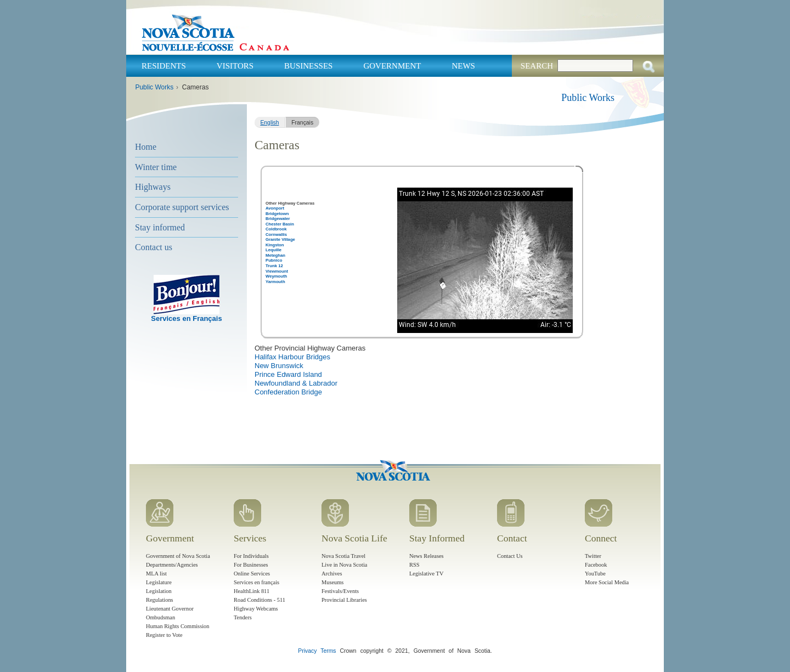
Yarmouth (275, 282)
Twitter (593, 556)
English (269, 123)
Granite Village (280, 239)
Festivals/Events (340, 591)
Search (537, 66)
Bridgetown (277, 214)
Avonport (275, 208)
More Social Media (607, 582)
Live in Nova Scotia (344, 565)
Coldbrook (276, 229)
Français (302, 123)
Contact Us (510, 556)
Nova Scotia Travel (343, 556)
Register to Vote (164, 635)
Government (392, 66)
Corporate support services (182, 207)
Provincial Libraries (344, 600)
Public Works (154, 87)
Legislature (159, 582)
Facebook (596, 565)
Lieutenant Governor (170, 609)
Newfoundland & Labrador (296, 383)
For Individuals (251, 556)
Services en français (256, 582)
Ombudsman (160, 617)
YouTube (595, 574)
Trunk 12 (274, 266)
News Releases (427, 556)
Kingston (275, 245)
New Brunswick (279, 366)
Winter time (156, 167)
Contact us (154, 247)
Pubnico (274, 260)
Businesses (308, 66)
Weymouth (276, 276)
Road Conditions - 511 (259, 600)
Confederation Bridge (288, 392)
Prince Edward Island (288, 374)
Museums (332, 582)
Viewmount (277, 271)
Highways (153, 187)
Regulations (160, 600)
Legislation (159, 591)
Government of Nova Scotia (178, 556)
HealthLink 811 (252, 591)
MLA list (156, 574)
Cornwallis (276, 235)
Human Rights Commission (177, 626)
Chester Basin (280, 224)
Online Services (252, 574)
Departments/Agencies (172, 565)
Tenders (243, 617)
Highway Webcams (256, 609)
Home (146, 147)
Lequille (273, 250)
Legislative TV (426, 574)
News (463, 66)
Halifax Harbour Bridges (292, 357)
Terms (328, 651)
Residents (164, 66)
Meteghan (275, 255)
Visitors (235, 66)
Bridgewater (278, 219)
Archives (332, 574)
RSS (414, 565)
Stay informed (160, 227)
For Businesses (251, 565)
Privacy (307, 651)
